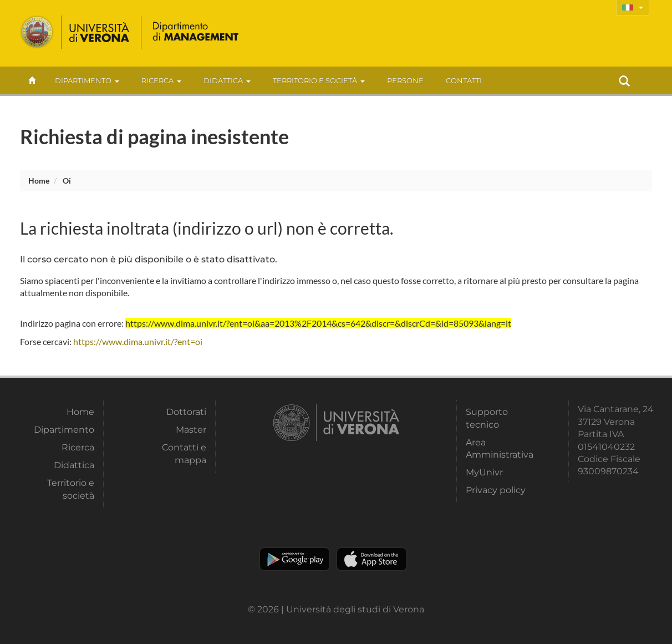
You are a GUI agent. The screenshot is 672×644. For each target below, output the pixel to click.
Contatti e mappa (184, 453)
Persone (405, 80)
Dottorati (186, 412)
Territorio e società (319, 80)
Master (191, 430)
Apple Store (372, 559)
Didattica (227, 80)
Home (39, 181)
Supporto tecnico (487, 418)
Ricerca (161, 80)
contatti (464, 80)
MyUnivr (484, 472)
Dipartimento (87, 80)
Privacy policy (496, 490)
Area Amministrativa (500, 448)
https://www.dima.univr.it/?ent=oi (138, 341)
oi (67, 181)
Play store (295, 559)
